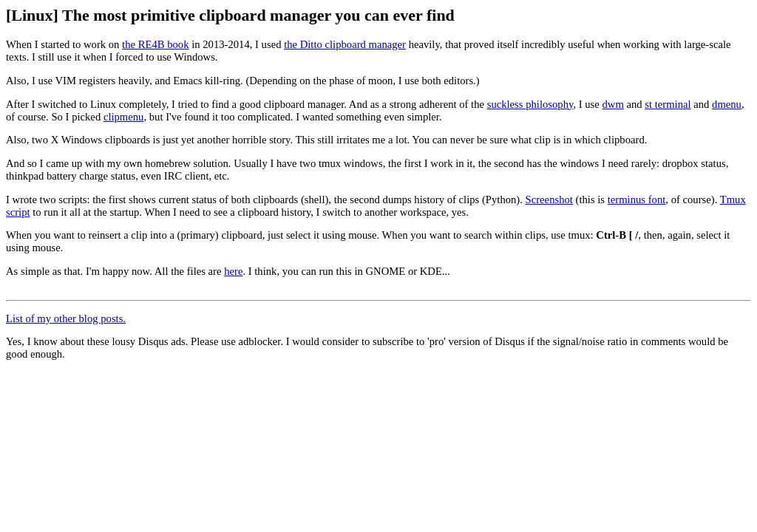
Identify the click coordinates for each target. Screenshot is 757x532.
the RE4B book (155, 44)
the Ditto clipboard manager (345, 44)
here (233, 271)
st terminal (668, 104)
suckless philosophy (530, 104)
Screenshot (549, 199)
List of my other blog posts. (66, 318)
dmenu (727, 104)
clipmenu (124, 117)
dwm (612, 104)
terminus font (637, 199)
